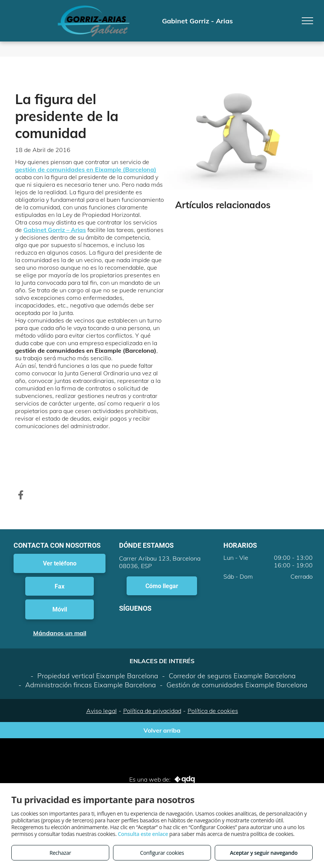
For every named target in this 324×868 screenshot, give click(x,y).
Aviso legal (102, 711)
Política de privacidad (152, 711)
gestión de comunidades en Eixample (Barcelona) (86, 169)
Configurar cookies (162, 853)
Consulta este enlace (143, 834)
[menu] (307, 21)
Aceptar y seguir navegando (264, 853)
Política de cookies (213, 711)
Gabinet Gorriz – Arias (55, 230)
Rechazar (60, 853)
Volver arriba (162, 730)
